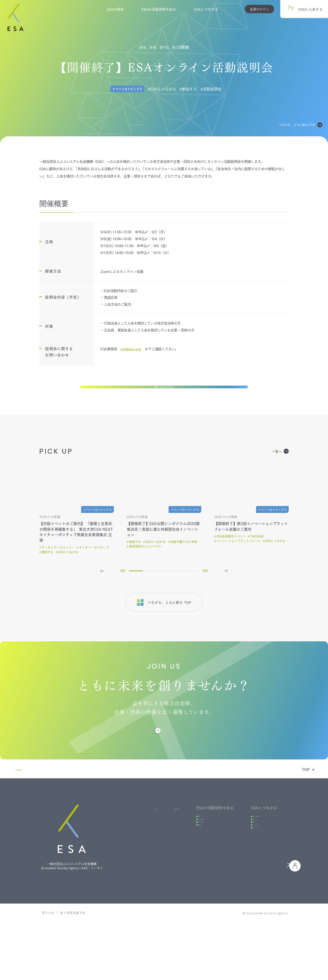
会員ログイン (259, 9)
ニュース (241, 869)
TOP (19, 794)
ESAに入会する (170, 750)
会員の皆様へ (254, 917)
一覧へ (280, 469)
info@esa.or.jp (131, 349)
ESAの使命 (115, 9)
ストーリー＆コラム (250, 861)
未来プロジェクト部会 (192, 854)
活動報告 (241, 854)
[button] (103, 589)
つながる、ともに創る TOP (301, 125)
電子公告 (48, 968)
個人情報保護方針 (73, 968)
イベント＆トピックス (252, 846)
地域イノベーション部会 (194, 846)
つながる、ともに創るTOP (256, 839)
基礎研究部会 (185, 861)
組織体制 (182, 839)
